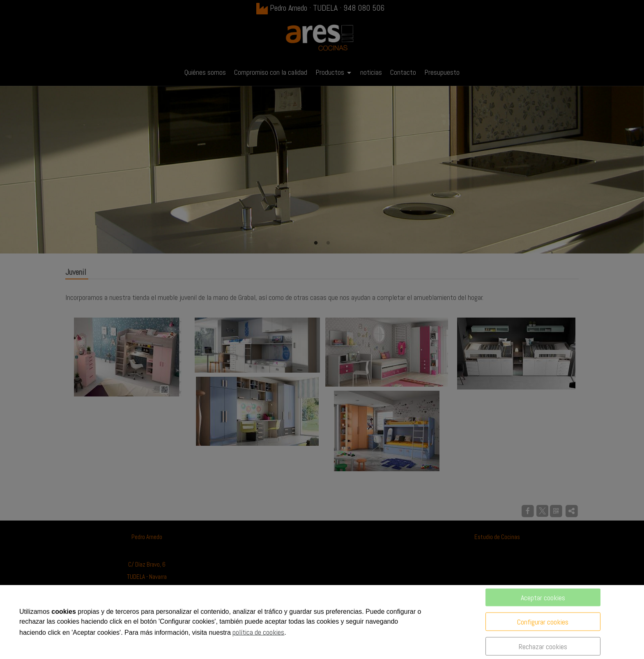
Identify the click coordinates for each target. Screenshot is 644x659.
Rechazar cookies (543, 646)
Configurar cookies (543, 622)
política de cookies (258, 632)
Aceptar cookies (543, 598)
